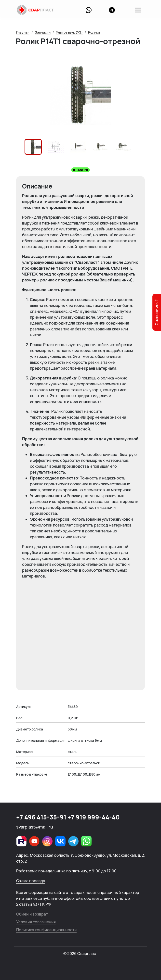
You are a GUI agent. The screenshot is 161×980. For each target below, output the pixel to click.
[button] (33, 147)
